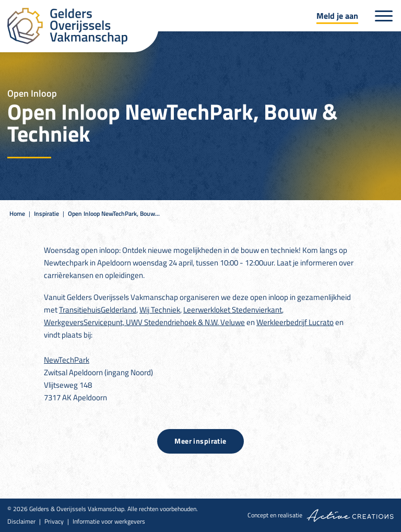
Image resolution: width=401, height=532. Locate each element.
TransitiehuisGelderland (98, 310)
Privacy (54, 522)
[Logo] (83, 26)
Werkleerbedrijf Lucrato (295, 322)
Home (17, 213)
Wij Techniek (160, 310)
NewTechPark (67, 360)
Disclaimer (21, 522)
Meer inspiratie (200, 441)
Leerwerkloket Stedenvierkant (233, 310)
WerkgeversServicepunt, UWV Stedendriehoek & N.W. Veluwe (144, 322)
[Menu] (384, 16)
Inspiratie (46, 213)
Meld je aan (337, 16)
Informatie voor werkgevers (109, 522)
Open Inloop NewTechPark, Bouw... (114, 213)
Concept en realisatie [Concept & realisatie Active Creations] (321, 516)
